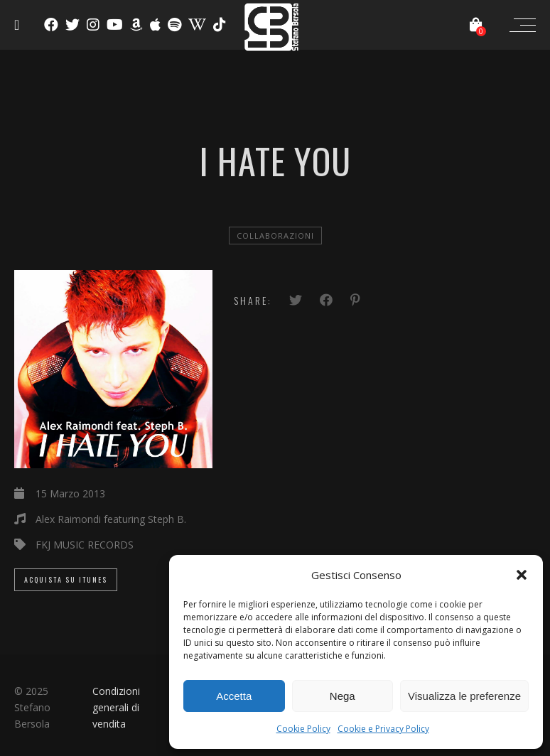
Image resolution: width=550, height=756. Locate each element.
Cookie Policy (303, 729)
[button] (522, 575)
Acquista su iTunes (66, 579)
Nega (343, 696)
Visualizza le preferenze (464, 696)
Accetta (234, 696)
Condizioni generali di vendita (116, 707)
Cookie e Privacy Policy (383, 729)
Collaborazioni (275, 236)
